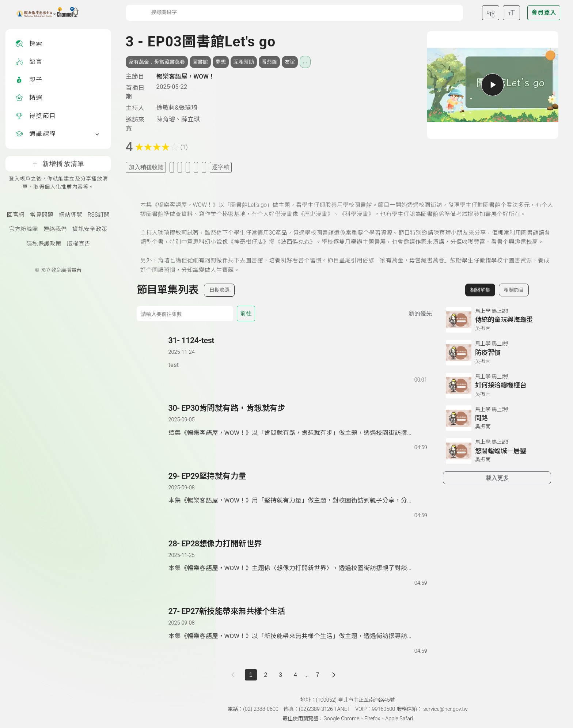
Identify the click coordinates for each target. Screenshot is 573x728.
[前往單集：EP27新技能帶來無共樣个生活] (297, 623)
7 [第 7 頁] (318, 675)
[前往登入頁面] (544, 13)
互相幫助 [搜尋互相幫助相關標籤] (244, 62)
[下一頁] (334, 675)
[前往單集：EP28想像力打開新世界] (297, 556)
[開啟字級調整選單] (511, 13)
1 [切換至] (251, 675)
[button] (153, 360)
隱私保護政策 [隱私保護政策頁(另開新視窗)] (44, 244)
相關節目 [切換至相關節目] (514, 290)
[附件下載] (204, 167)
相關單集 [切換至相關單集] (480, 290)
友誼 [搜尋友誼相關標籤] (290, 62)
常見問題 (42, 215)
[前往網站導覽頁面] (491, 13)
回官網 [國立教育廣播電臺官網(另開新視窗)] (16, 215)
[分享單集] (188, 167)
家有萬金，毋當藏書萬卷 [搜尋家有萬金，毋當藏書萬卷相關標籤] (157, 62)
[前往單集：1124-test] (297, 353)
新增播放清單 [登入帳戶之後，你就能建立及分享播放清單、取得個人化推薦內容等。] (58, 164)
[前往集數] (185, 314)
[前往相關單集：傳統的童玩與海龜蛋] (497, 320)
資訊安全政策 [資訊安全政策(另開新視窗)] (90, 229)
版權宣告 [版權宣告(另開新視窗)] (79, 244)
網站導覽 (71, 215)
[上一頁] (234, 675)
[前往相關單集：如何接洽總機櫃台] (497, 386)
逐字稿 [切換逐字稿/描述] (221, 167)
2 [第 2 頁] (266, 675)
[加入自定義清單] (180, 167)
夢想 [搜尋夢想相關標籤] (221, 62)
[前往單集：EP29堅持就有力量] (297, 488)
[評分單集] (196, 167)
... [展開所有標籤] (305, 61)
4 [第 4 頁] (295, 675)
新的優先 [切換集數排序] (420, 313)
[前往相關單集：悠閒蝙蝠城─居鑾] (497, 451)
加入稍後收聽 (146, 167)
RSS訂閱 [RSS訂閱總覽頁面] (99, 215)
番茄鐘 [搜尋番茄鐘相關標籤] (269, 62)
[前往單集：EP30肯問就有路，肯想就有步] (297, 420)
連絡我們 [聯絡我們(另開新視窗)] (55, 229)
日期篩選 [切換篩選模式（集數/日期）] (220, 290)
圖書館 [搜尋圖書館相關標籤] (200, 62)
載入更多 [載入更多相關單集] (497, 478)
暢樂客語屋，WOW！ (186, 76)
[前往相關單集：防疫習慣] (497, 353)
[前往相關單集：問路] (497, 418)
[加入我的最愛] (172, 167)
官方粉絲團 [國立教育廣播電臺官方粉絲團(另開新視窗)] (23, 229)
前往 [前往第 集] (246, 313)
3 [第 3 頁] (280, 675)
